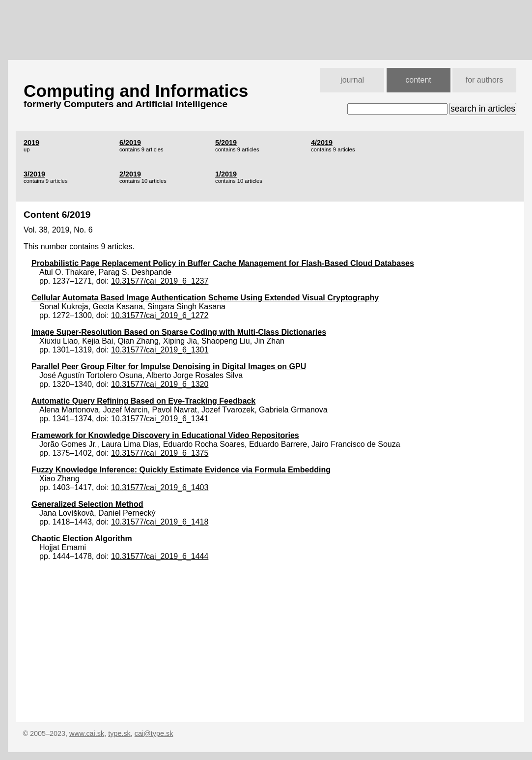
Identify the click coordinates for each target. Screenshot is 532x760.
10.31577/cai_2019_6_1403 (160, 487)
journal (352, 80)
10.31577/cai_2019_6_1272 (160, 315)
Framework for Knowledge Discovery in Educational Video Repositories (165, 435)
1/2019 (226, 174)
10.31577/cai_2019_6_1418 (160, 522)
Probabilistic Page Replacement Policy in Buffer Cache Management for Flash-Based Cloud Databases (223, 263)
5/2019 (226, 143)
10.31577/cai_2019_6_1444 (160, 556)
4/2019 (322, 143)
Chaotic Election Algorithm (82, 539)
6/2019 (130, 143)
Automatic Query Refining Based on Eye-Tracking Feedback (143, 401)
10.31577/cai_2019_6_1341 (160, 419)
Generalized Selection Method (87, 504)
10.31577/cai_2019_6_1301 (160, 350)
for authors (484, 80)
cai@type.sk (154, 733)
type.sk (119, 733)
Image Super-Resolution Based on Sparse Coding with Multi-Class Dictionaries (179, 332)
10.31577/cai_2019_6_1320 (160, 384)
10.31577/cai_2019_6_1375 (160, 453)
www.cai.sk (87, 733)
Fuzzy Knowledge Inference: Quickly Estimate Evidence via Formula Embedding (181, 470)
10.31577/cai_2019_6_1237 (160, 281)
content (418, 80)
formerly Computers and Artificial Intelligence (126, 104)
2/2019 (130, 174)
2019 (31, 143)
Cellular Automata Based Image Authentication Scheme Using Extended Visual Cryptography (205, 298)
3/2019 (34, 174)
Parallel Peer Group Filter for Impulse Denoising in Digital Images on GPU (169, 366)
